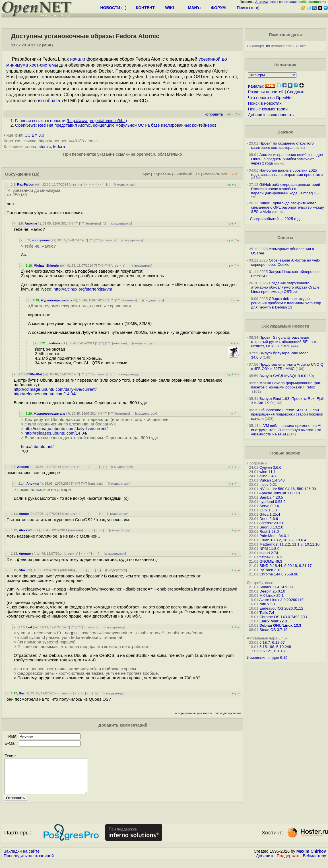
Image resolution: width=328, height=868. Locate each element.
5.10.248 (284, 647)
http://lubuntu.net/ (37, 447)
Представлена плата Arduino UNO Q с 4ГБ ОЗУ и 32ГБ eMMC (287, 367)
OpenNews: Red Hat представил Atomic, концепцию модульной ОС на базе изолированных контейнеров (116, 125)
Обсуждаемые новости (285, 326)
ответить (76, 184)
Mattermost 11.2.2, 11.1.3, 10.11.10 (289, 544)
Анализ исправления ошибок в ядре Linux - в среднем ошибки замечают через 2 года (287, 159)
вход (273, 2)
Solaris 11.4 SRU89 (276, 587)
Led (29, 627)
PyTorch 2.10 (271, 570)
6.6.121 (266, 651)
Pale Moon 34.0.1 (274, 536)
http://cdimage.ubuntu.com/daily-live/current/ (55, 389)
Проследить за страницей (29, 863)
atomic (45, 147)
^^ (76, 223)
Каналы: (256, 86)
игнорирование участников (194, 713)
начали (78, 59)
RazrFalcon (26, 184)
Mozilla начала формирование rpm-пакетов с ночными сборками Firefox (286, 385)
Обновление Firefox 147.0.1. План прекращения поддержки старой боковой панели (287, 414)
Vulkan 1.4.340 (272, 480)
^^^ (82, 223)
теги (254, 8)
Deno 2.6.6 (269, 519)
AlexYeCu (26, 530)
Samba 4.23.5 (271, 497)
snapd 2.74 (269, 553)
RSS (235, 174)
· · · (100, 184)
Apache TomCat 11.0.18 (279, 493)
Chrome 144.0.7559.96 (279, 574)
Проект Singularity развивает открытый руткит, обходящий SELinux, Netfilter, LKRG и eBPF (284, 342)
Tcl (267, 46)
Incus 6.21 (268, 485)
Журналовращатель (56, 300)
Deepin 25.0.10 (272, 591)
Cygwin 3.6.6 (270, 467)
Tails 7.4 (267, 613)
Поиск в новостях (265, 103)
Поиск (243, 8)
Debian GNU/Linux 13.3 (280, 625)
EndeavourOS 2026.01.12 (281, 608)
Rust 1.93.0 (269, 531)
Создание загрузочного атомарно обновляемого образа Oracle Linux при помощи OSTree (285, 287)
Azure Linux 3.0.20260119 (281, 600)
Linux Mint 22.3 (273, 621)
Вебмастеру (314, 863)
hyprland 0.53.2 (273, 502)
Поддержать (289, 863)
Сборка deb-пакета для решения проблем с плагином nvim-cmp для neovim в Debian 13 (286, 303)
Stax (22, 570)
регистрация (288, 2)
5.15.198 (267, 647)
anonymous (41, 240)
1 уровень (162, 174)
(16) (36, 174)
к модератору (125, 184)
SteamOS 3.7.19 (274, 630)
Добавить (265, 863)
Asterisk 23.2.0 (272, 523)
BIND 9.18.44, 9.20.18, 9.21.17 (286, 566)
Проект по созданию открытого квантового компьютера (282, 145)
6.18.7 (265, 642)
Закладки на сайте (22, 858)
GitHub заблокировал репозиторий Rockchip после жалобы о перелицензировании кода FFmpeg (286, 189)
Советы (285, 238)
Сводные (296, 92)
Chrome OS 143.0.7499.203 (283, 617)
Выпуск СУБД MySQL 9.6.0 (283, 376)
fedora (59, 147)
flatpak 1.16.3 (271, 557)
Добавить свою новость (271, 115)
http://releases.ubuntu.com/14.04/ (45, 394)
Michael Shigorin (46, 266)
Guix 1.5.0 (268, 510)
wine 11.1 (268, 472)
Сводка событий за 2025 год (275, 219)
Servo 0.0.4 (269, 506)
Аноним (31, 223)
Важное (285, 132)
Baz (22, 693)
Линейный (183, 174)
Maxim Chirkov (311, 858)
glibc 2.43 (268, 476)
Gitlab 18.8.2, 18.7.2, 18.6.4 (283, 540)
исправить (214, 114)
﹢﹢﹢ (90, 184)
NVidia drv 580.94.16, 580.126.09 (288, 489)
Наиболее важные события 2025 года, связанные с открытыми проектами (287, 172)
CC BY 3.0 (34, 135)
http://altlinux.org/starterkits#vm (83, 289)
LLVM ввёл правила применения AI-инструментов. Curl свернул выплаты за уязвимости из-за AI (287, 430)
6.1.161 (280, 651)
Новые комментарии (268, 109)
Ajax (146, 174)
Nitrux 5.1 (268, 604)
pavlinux (54, 343)
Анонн (24, 514)
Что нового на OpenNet (270, 98)
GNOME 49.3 (271, 561)
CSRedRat (34, 374)
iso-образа (49, 101)
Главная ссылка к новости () (71, 121)
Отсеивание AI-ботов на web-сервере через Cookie (286, 262)
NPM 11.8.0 (269, 549)
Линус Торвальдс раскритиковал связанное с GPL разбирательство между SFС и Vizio (288, 207)
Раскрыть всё (215, 174)
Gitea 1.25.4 (270, 514)
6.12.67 (278, 642)
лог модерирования (228, 713)
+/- (198, 174)
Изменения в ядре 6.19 (267, 658)
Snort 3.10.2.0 (271, 527)
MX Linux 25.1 (272, 596)
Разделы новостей (266, 92)
